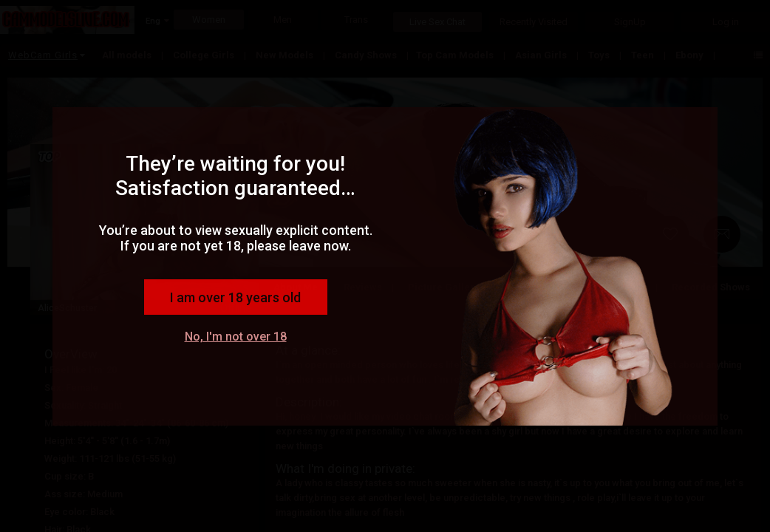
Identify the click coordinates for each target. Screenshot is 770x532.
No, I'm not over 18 (236, 337)
